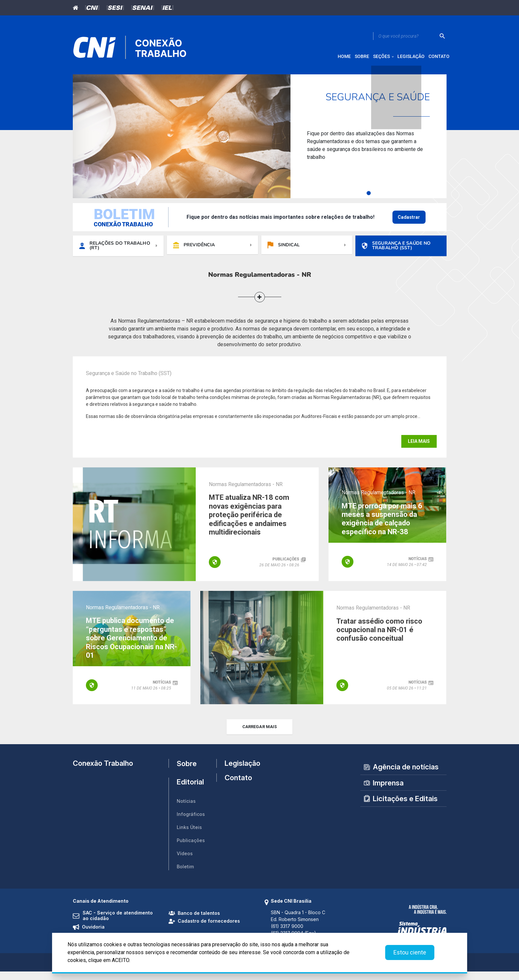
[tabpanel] (260, 141)
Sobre (187, 772)
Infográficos (191, 822)
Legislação (240, 772)
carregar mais (259, 735)
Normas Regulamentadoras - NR (246, 491)
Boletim (185, 875)
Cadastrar (409, 222)
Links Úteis (189, 835)
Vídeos (185, 862)
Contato (238, 791)
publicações (286, 568)
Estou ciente (410, 952)
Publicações (191, 848)
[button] (260, 304)
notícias (418, 566)
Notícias (186, 809)
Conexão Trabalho (103, 772)
